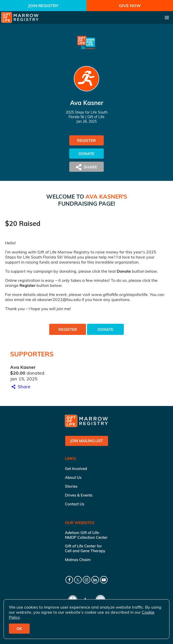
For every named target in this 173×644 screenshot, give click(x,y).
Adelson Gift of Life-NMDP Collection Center (86, 535)
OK (19, 629)
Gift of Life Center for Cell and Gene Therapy (85, 548)
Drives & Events (79, 495)
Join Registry (43, 6)
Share (20, 387)
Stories (71, 486)
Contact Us (75, 504)
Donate (86, 154)
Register (86, 141)
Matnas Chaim (78, 560)
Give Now (130, 6)
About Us (73, 477)
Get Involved (76, 469)
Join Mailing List (87, 441)
